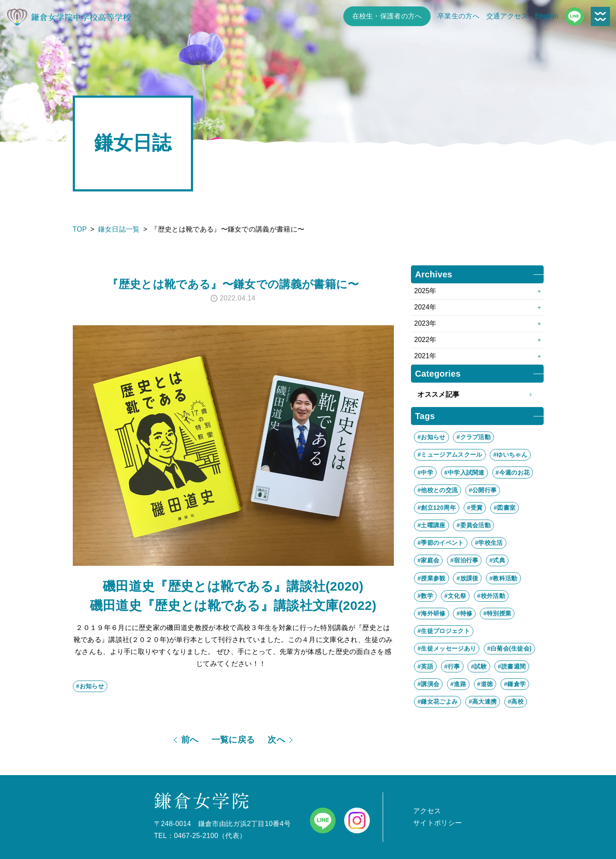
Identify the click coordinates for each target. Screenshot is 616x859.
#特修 (464, 613)
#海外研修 (431, 613)
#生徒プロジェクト (444, 631)
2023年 (426, 323)
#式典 (497, 560)
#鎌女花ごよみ (437, 701)
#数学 (425, 596)
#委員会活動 (473, 525)
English (547, 16)
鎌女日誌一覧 (119, 229)
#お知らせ (90, 686)
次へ (276, 740)
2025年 (426, 291)
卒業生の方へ (458, 16)
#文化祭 (455, 596)
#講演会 (428, 684)
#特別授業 (497, 613)
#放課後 (467, 578)
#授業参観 (431, 578)
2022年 (426, 340)
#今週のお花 (513, 473)
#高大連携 (483, 701)
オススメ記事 (477, 395)
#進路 (458, 684)
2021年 (426, 356)
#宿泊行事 (464, 560)
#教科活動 (503, 578)
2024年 (426, 307)
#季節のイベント (440, 543)
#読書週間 (512, 666)
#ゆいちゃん (510, 455)
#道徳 (485, 684)
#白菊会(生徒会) (509, 648)
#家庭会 (428, 560)
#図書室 (504, 508)
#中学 (425, 473)
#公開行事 (483, 490)
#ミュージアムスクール (450, 455)
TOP (80, 229)
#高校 (516, 701)
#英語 (425, 666)
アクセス (427, 811)
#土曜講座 (431, 525)
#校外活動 (491, 596)
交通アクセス (507, 16)
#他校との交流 (437, 490)
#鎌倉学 (515, 684)
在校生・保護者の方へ (387, 16)
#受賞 (475, 508)
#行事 (452, 666)
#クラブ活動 (473, 437)
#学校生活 (489, 543)
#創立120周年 (437, 508)
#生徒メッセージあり (447, 648)
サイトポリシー (437, 823)
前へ (190, 740)
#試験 (479, 666)
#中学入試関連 (464, 473)
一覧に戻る (233, 740)
